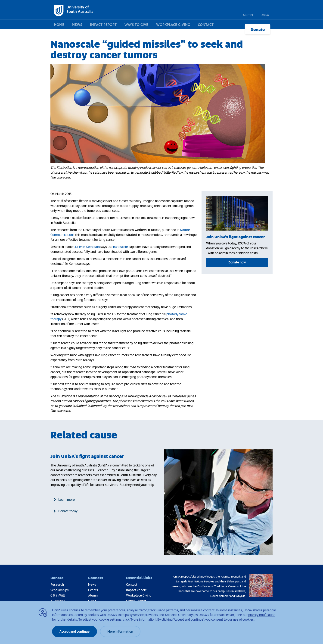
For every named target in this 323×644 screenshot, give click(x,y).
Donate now (237, 262)
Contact (206, 25)
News (77, 25)
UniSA (265, 15)
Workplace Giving (173, 25)
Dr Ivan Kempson (87, 247)
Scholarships (60, 590)
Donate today (68, 511)
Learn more (67, 499)
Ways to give (136, 25)
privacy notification (262, 615)
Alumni (248, 15)
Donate (258, 29)
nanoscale (121, 247)
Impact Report (103, 25)
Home (59, 25)
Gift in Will (58, 595)
